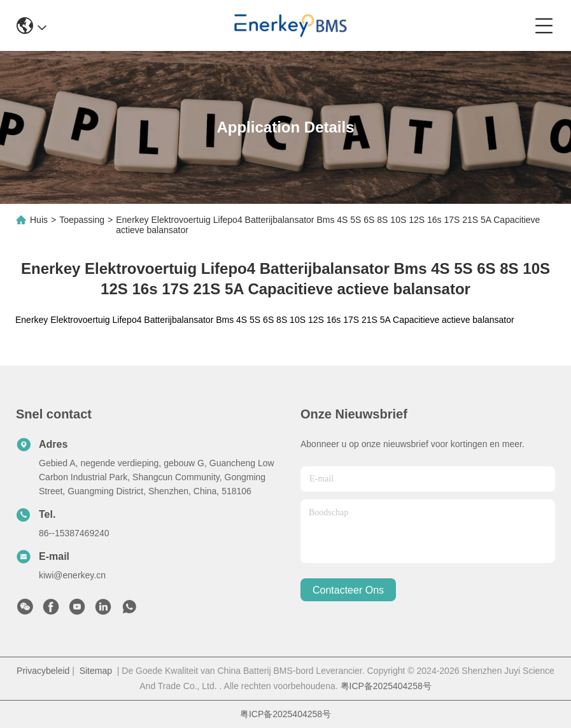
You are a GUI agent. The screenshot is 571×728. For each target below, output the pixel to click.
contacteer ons (348, 590)
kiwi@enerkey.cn (72, 575)
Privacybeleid (43, 671)
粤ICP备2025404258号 (386, 686)
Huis (39, 220)
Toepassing (82, 220)
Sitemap (96, 671)
